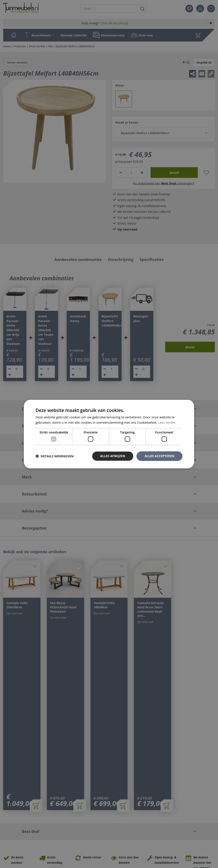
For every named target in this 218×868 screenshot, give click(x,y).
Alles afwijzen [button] (113, 456)
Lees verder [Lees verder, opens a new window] (167, 422)
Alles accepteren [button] (159, 456)
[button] (55, 456)
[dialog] (109, 434)
